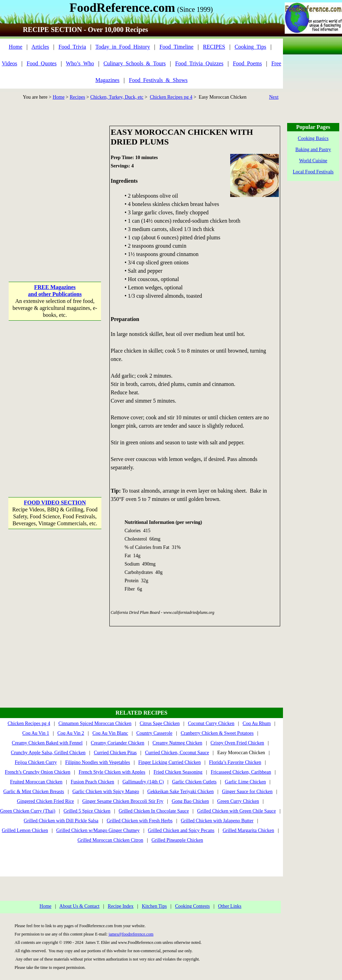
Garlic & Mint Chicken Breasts (34, 792)
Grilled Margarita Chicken (248, 830)
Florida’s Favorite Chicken (235, 762)
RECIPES (214, 47)
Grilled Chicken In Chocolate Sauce (154, 811)
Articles (40, 47)
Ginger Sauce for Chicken (247, 792)
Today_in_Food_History (123, 47)
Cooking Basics (313, 138)
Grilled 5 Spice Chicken (87, 811)
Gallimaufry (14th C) (143, 782)
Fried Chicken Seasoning (178, 772)
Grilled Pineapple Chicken (177, 840)
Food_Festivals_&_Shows (158, 80)
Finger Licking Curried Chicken (169, 762)
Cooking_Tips (251, 47)
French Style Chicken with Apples (112, 772)
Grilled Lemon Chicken (25, 830)
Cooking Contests (192, 906)
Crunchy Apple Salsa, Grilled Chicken (48, 753)
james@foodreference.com (131, 934)
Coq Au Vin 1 (36, 733)
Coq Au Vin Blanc (110, 733)
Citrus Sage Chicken (160, 723)
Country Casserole (155, 733)
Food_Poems (248, 63)
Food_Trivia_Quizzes (199, 63)
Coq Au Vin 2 (71, 733)
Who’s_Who (80, 63)
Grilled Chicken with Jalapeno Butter (217, 821)
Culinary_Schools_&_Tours (135, 63)
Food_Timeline (176, 47)
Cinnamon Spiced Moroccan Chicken (95, 723)
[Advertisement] (65, 191)
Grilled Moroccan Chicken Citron (110, 840)
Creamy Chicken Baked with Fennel (47, 743)
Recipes (77, 97)
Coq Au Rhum (257, 723)
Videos (9, 63)
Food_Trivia (72, 47)
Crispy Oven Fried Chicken (237, 743)
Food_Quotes (42, 63)
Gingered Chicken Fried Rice (45, 801)
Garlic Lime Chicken (245, 782)
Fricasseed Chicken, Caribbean (241, 772)
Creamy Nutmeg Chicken (177, 743)
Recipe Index (120, 906)
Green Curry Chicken (238, 801)
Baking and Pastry (313, 150)
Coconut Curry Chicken (211, 723)
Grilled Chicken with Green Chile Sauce (237, 811)
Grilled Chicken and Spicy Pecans (181, 830)
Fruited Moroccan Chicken (36, 782)
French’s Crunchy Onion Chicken (38, 772)
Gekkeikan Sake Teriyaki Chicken (180, 792)
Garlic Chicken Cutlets (194, 782)
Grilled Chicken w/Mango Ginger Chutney (98, 830)
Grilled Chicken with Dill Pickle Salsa (61, 821)
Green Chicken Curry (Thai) (28, 811)
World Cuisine (313, 161)
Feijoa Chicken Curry (36, 762)
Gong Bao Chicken (190, 801)
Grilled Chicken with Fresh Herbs (140, 821)
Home (15, 47)
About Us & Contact (80, 906)
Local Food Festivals (313, 172)
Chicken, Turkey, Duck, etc (117, 97)
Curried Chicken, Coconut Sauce (177, 753)
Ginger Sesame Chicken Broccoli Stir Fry (123, 801)
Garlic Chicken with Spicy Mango (106, 792)
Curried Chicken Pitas (115, 753)
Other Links (230, 906)
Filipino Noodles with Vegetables (98, 762)
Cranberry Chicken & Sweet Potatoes (217, 733)
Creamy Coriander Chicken (118, 743)
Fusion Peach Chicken (93, 782)
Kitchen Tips (154, 906)
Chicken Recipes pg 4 (171, 97)
